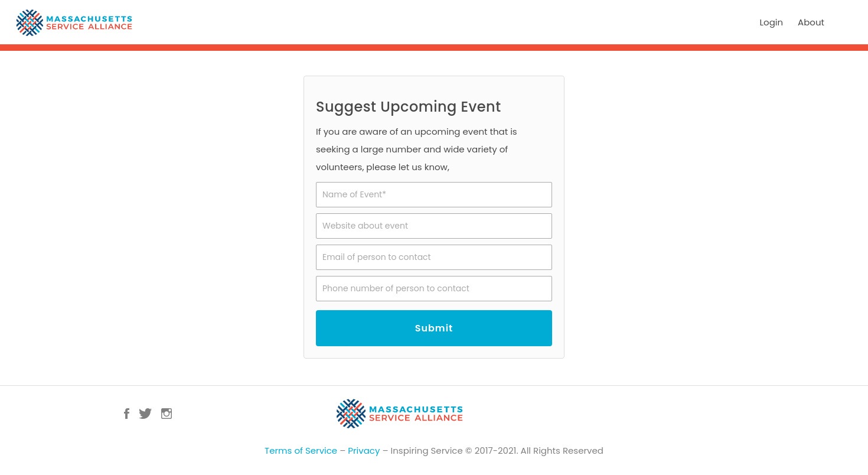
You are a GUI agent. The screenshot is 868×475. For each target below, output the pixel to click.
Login (772, 22)
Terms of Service (301, 453)
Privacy (364, 453)
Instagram (167, 416)
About (811, 22)
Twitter (145, 416)
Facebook (127, 416)
